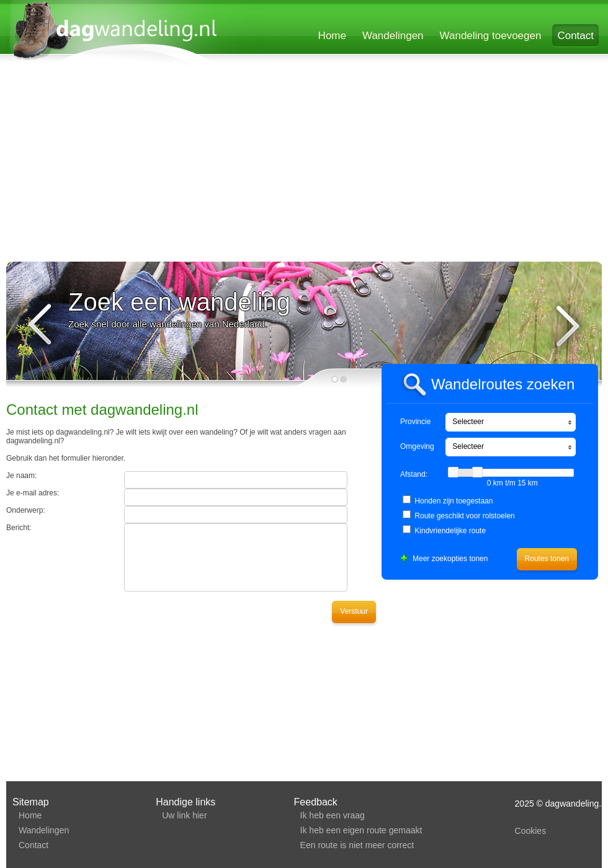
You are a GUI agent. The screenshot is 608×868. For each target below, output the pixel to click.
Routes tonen (547, 559)
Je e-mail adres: (33, 493)
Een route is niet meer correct (357, 845)
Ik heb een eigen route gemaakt (361, 830)
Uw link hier (184, 815)
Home (332, 36)
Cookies (531, 831)
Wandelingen (393, 36)
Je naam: (21, 476)
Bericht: (19, 528)
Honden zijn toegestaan (454, 501)
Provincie (415, 422)
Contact (575, 36)
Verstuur (354, 611)
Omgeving (417, 446)
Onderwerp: (26, 510)
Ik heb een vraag (333, 815)
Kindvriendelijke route (450, 531)
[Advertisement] (220, 166)
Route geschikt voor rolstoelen (464, 516)
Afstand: (414, 474)
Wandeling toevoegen (491, 36)
